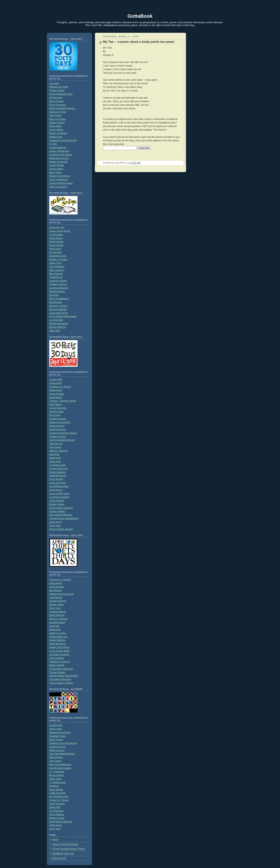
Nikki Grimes (56, 444)
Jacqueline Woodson (60, 679)
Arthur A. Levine (58, 633)
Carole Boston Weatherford (64, 518)
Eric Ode (54, 295)
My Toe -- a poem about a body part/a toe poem (139, 42)
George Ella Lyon (58, 469)
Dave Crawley (57, 101)
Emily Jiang (55, 126)
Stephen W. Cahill (59, 87)
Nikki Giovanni (57, 750)
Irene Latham (56, 130)
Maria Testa (55, 172)
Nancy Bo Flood (58, 112)
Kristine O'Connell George (63, 433)
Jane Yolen (55, 526)
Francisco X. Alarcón (60, 387)
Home (56, 840)
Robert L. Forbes (58, 259)
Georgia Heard (57, 622)
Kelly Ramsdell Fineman (62, 108)
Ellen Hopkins (57, 270)
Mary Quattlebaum (59, 299)
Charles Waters (57, 511)
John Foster (56, 116)
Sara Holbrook (57, 267)
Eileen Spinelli (57, 665)
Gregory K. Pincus (59, 800)
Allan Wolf (55, 331)
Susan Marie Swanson (61, 508)
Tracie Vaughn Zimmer (61, 529)
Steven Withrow (58, 327)
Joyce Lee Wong (58, 187)
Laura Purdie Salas (59, 494)
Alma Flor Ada (57, 227)
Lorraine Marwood (59, 288)
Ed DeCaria (55, 252)
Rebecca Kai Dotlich (60, 422)
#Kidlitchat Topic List (63, 853)
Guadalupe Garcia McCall (63, 140)
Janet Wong (56, 522)
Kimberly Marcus (58, 284)
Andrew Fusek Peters (61, 155)
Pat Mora (54, 786)
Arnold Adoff (56, 380)
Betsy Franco (56, 740)
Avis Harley (55, 447)
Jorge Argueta (57, 394)
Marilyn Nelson (57, 292)
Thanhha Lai (56, 277)
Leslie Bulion (56, 238)
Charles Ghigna (58, 437)
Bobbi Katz (55, 458)
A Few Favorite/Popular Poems (69, 849)
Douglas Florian (58, 429)
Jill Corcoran (56, 98)
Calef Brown (56, 404)
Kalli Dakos (55, 249)
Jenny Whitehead (58, 180)
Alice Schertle (57, 658)
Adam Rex (55, 807)
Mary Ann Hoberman (60, 765)
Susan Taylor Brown (60, 231)
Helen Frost (55, 263)
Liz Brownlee (56, 235)
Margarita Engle (58, 256)
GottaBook (140, 16)
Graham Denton (58, 419)
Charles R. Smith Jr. (60, 662)
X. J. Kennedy (57, 772)
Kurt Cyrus (55, 415)
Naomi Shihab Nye (59, 151)
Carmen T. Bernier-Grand (63, 401)
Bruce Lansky (56, 775)
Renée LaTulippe (58, 133)
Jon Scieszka (56, 811)
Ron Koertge (56, 274)
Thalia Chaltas (57, 90)
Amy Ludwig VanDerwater (63, 316)
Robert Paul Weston (60, 176)
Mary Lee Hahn (57, 119)
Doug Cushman (58, 105)
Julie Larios (55, 462)
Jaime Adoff (56, 383)
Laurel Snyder (57, 165)
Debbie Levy (56, 137)
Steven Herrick (57, 123)
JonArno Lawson (58, 281)
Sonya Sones (56, 169)
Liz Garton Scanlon (59, 497)
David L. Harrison (58, 451)
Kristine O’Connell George (63, 743)
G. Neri (53, 144)
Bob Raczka (56, 302)
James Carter (56, 412)
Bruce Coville (56, 245)
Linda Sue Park (57, 483)
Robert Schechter (59, 162)
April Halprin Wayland (61, 515)
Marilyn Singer (57, 504)
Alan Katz (54, 454)
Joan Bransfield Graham (62, 440)
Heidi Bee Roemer (59, 158)
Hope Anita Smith (58, 313)
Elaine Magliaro (57, 472)
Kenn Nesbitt (56, 479)
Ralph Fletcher (57, 426)
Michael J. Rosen (58, 306)
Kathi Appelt (56, 390)
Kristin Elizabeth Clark (61, 94)
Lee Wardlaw (56, 320)
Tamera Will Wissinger (61, 183)
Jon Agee (54, 83)
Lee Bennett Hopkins (60, 768)
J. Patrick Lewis (58, 465)
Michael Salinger (58, 309)
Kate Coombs (56, 242)
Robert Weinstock (59, 324)
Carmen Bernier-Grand (61, 594)
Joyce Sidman (57, 501)
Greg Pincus (56, 490)
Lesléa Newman (58, 148)
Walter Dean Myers (59, 647)
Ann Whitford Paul (59, 486)
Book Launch (59, 858)
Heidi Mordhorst (58, 476)
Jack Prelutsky (57, 804)
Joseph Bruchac (58, 408)
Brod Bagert (56, 397)
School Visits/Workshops (65, 844)
